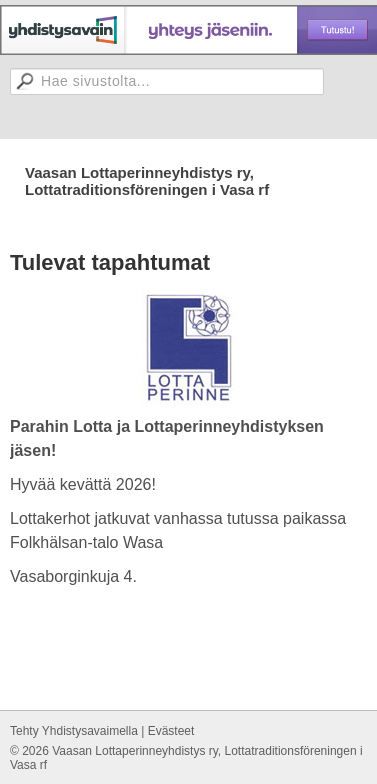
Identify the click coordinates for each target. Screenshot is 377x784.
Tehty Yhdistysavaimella (74, 731)
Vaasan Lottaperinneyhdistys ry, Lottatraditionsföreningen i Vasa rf (147, 181)
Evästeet (171, 731)
